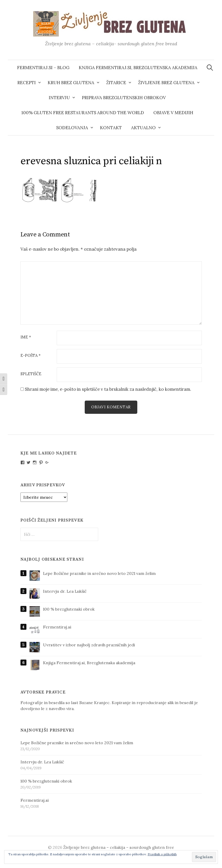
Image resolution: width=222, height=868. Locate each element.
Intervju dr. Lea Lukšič (65, 591)
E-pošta (31, 356)
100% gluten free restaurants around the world (83, 113)
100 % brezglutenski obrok (69, 609)
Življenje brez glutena (166, 83)
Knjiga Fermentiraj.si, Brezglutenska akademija (138, 68)
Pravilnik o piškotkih (162, 854)
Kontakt (111, 128)
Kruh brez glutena (71, 83)
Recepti (27, 83)
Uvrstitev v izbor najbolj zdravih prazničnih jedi (89, 645)
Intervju (59, 98)
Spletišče (31, 374)
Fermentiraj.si (57, 627)
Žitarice (116, 83)
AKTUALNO (143, 128)
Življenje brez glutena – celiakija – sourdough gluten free (119, 847)
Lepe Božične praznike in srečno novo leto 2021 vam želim (99, 573)
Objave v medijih (173, 113)
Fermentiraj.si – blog (43, 68)
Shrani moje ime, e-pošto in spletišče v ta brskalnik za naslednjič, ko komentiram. (108, 389)
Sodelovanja (72, 128)
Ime (26, 337)
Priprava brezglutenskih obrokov (124, 98)
